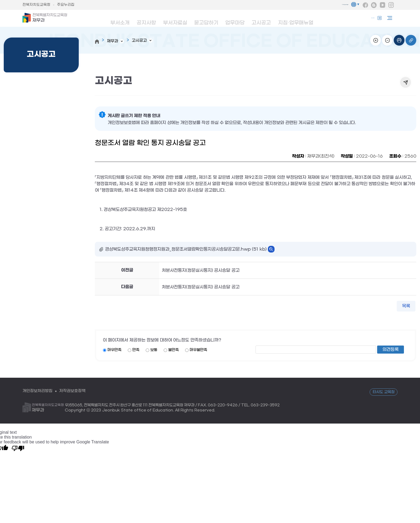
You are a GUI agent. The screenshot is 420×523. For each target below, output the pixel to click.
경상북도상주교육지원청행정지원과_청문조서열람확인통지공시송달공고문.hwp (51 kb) (186, 249)
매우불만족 (198, 350)
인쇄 (399, 40)
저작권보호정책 (75, 391)
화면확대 (376, 40)
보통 (154, 350)
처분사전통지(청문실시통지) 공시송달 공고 (201, 271)
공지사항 (146, 19)
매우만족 (114, 350)
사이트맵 (388, 18)
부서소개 (119, 19)
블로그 (374, 5)
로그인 (369, 18)
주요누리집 (66, 5)
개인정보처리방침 (39, 391)
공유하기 (406, 83)
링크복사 (411, 40)
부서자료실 (175, 19)
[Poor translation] (18, 448)
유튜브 (382, 5)
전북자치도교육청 (36, 5)
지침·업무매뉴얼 (294, 19)
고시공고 (261, 19)
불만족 (173, 350)
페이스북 (365, 5)
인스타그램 (391, 5)
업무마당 (234, 19)
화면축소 (387, 40)
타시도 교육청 (384, 392)
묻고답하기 (205, 19)
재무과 (51, 18)
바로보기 (271, 249)
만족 (136, 350)
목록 (406, 306)
